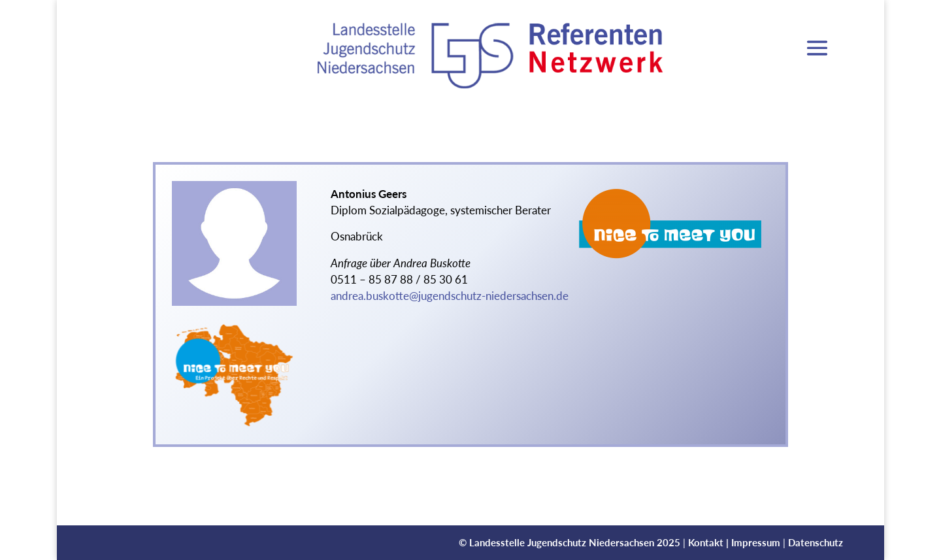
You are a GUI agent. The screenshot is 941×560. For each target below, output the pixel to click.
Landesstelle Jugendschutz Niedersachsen (562, 542)
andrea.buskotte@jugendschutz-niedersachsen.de (450, 296)
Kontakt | (710, 542)
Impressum (756, 542)
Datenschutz (816, 542)
